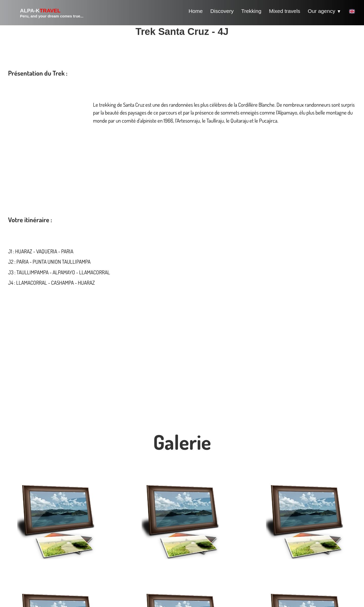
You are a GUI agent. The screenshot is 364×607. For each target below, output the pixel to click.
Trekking (251, 11)
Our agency (325, 11)
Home (196, 11)
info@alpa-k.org (32, 574)
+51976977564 (30, 579)
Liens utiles (278, 540)
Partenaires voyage (266, 535)
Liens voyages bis (298, 535)
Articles (288, 540)
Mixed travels (285, 11)
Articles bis (297, 540)
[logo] (46, 13)
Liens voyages (283, 535)
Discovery (222, 11)
